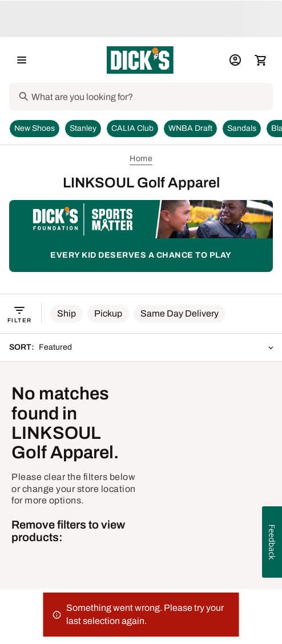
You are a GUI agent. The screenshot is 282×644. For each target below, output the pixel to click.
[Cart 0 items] (260, 60)
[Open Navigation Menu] (22, 60)
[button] (67, 314)
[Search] (151, 97)
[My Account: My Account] (235, 60)
